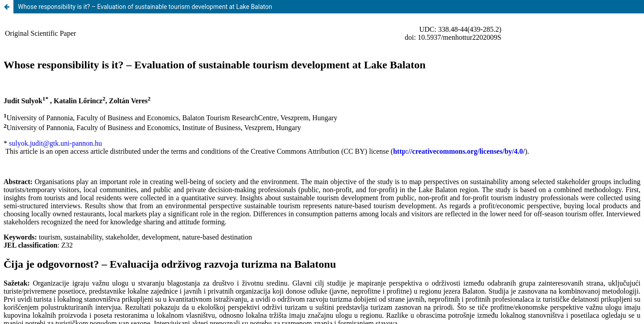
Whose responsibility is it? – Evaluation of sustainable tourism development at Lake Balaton (145, 7)
